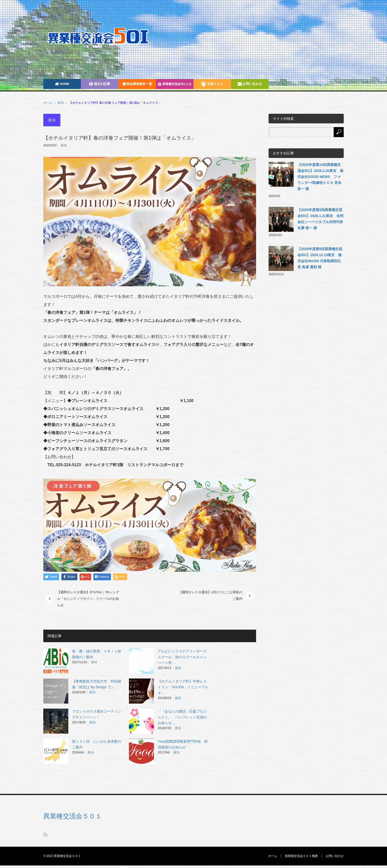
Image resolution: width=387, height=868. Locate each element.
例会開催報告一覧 (137, 84)
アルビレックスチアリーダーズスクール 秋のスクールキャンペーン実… (182, 657)
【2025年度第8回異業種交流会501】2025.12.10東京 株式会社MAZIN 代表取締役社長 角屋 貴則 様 (320, 258)
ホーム (273, 856)
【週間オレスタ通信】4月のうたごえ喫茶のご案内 (211, 595)
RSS (45, 835)
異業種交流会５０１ (73, 816)
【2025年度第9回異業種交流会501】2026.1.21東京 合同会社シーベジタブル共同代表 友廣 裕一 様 (320, 219)
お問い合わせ (250, 84)
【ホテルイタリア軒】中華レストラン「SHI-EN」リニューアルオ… (183, 687)
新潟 (61, 103)
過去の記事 (100, 84)
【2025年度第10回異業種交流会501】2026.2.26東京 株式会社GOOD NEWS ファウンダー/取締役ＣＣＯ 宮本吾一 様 (320, 177)
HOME (62, 84)
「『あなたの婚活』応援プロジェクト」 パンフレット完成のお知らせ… (182, 717)
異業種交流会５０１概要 (301, 856)
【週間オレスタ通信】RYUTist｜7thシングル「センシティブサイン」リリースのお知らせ (88, 599)
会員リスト (212, 84)
